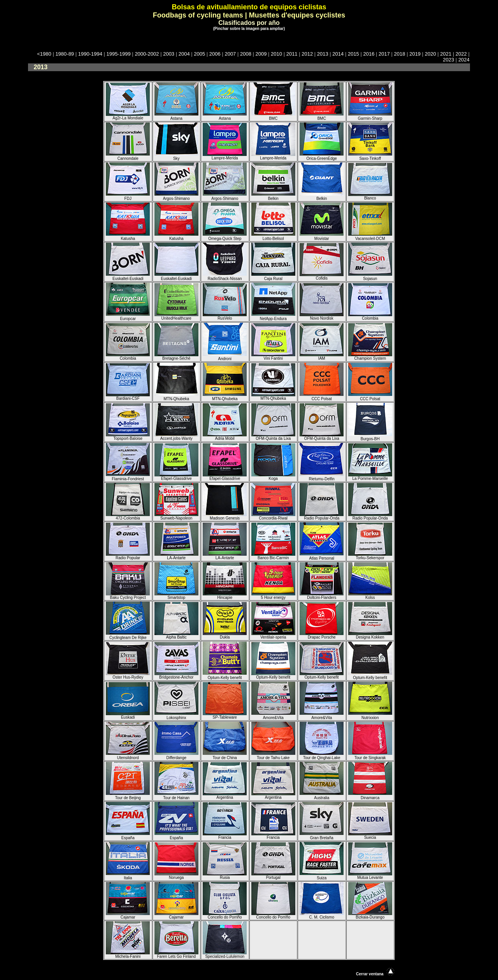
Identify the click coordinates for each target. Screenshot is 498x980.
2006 (215, 54)
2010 (276, 54)
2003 (169, 54)
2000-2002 (147, 54)
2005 (199, 54)
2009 (261, 54)
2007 (230, 54)
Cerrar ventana (370, 974)
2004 (184, 54)
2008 (246, 54)
